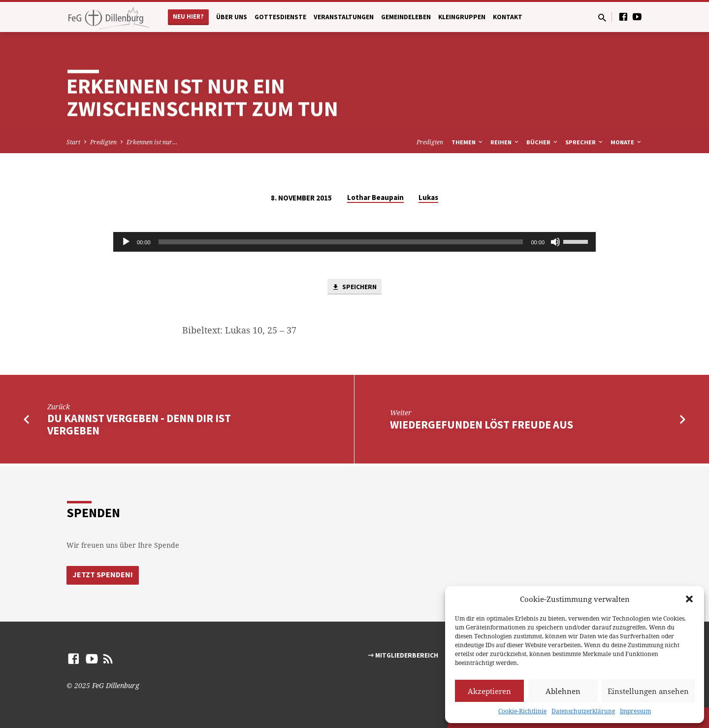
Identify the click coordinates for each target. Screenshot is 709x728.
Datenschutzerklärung (583, 711)
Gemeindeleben (406, 17)
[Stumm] (555, 242)
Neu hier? (188, 17)
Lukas (428, 197)
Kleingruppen (462, 17)
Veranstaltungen (344, 17)
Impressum (635, 711)
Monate (627, 142)
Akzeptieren (489, 691)
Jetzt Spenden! (103, 575)
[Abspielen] (126, 242)
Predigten (103, 142)
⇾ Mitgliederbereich (403, 655)
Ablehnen (563, 691)
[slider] (341, 242)
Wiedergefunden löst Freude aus (482, 426)
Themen (468, 142)
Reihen (505, 142)
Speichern (354, 288)
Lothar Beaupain (375, 197)
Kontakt (508, 17)
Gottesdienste (280, 17)
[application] (354, 242)
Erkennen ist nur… (152, 142)
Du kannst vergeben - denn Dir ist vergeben (139, 426)
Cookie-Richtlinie (522, 711)
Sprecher (585, 142)
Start (73, 142)
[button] (689, 599)
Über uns (232, 17)
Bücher (543, 142)
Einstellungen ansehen (648, 691)
